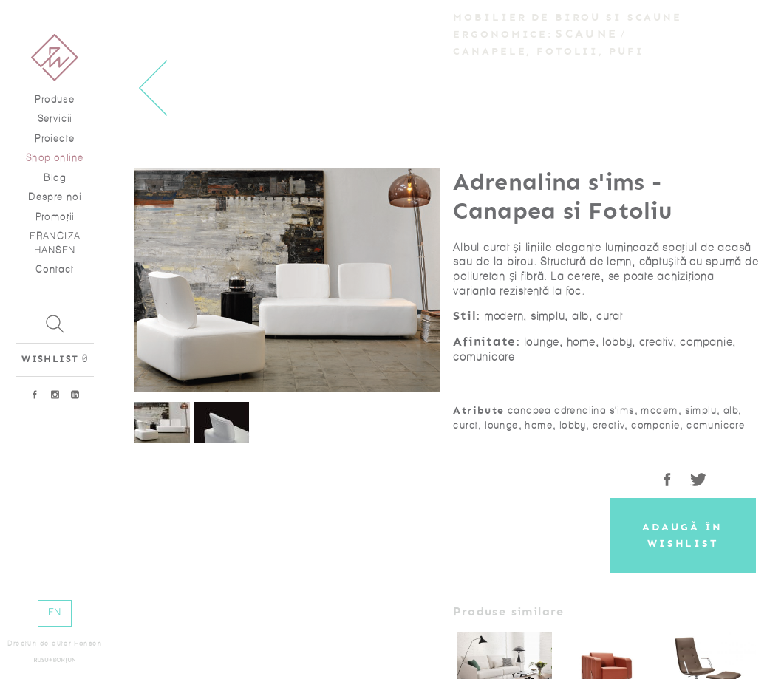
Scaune (587, 34)
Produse (55, 99)
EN (55, 612)
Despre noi (55, 197)
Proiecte (55, 139)
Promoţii (55, 217)
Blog (55, 178)
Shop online (55, 158)
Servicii (55, 119)
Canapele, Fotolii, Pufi (548, 51)
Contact (55, 269)
